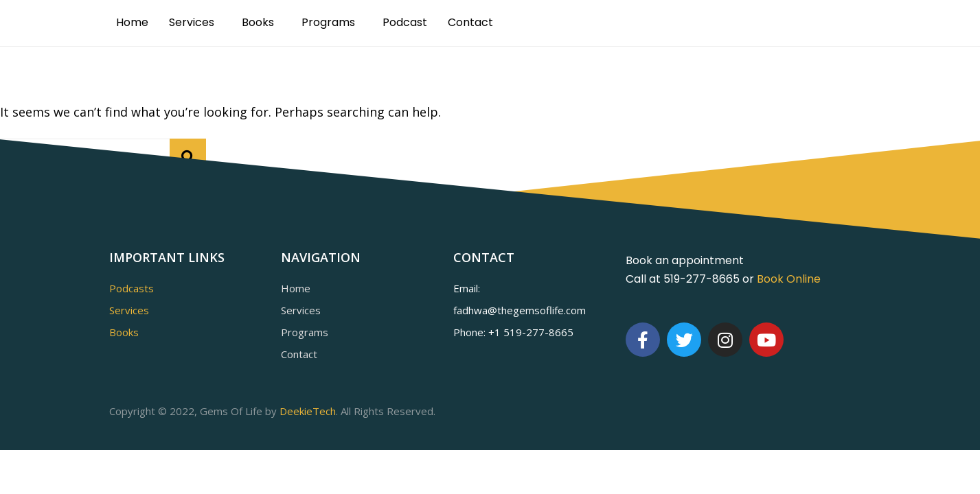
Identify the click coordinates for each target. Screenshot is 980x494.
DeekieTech (308, 411)
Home (132, 22)
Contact (470, 22)
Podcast (405, 22)
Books (258, 22)
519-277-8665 (538, 332)
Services (192, 22)
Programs (328, 22)
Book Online (789, 279)
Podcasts (132, 288)
